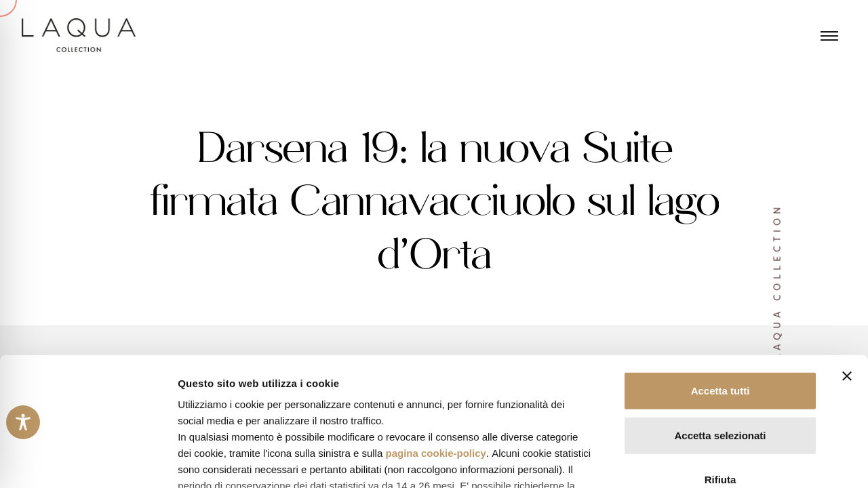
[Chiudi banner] (847, 266)
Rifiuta (721, 370)
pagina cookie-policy (435, 343)
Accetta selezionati (720, 325)
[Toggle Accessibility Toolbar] (23, 422)
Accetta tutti (721, 281)
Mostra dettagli (713, 461)
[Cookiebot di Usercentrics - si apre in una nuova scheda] (88, 462)
